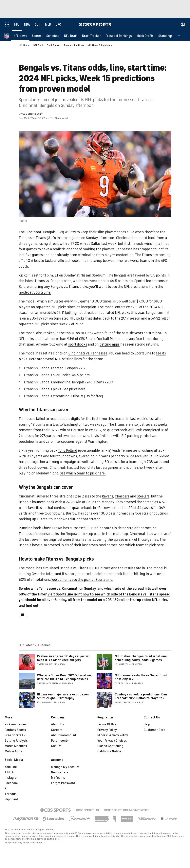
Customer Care (154, 730)
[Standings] (165, 36)
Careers (57, 730)
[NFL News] (20, 36)
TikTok (9, 772)
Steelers (143, 496)
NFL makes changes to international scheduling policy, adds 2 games (141, 658)
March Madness (16, 746)
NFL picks (123, 313)
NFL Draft (38, 45)
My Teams (58, 778)
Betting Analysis (16, 741)
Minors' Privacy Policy (113, 735)
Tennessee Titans (32, 238)
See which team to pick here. (83, 473)
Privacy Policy (107, 730)
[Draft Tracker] (91, 36)
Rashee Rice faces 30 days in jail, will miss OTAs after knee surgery (64, 658)
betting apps (110, 344)
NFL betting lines (68, 359)
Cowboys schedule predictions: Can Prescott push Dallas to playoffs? (141, 696)
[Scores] (37, 36)
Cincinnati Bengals (41, 232)
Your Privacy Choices (112, 741)
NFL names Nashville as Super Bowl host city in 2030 (141, 677)
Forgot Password (63, 783)
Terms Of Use (107, 724)
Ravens (108, 496)
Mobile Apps (13, 751)
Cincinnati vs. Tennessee (88, 353)
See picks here (74, 389)
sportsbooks (78, 344)
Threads (11, 794)
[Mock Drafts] (145, 36)
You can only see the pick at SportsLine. (82, 580)
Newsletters (60, 772)
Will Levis (135, 430)
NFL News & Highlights (100, 45)
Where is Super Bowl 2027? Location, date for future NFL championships (64, 677)
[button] (180, 36)
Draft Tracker (54, 45)
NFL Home (24, 45)
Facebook (12, 783)
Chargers (122, 496)
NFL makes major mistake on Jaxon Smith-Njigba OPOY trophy (63, 696)
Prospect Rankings (74, 45)
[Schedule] (53, 36)
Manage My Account (65, 767)
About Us (57, 724)
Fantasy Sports (15, 730)
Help (147, 724)
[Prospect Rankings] (119, 36)
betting (71, 313)
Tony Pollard (68, 450)
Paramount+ (60, 741)
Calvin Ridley (159, 456)
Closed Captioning (110, 746)
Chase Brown (52, 528)
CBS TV (56, 746)
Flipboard (11, 799)
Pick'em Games (16, 724)
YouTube (11, 767)
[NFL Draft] (71, 36)
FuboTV (77, 396)
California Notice (109, 751)
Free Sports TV (15, 735)
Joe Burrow (101, 508)
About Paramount (64, 735)
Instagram (12, 778)
